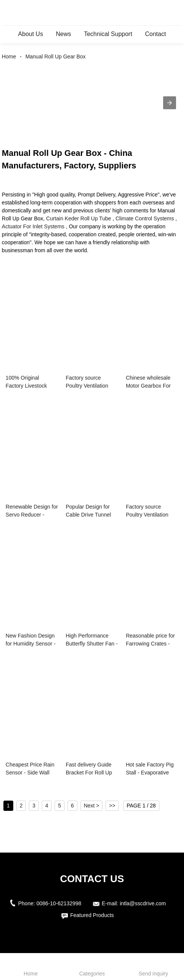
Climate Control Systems (145, 218)
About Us (31, 34)
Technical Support (108, 34)
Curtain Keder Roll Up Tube (79, 218)
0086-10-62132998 (59, 903)
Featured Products (92, 915)
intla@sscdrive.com (143, 903)
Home (9, 57)
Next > (92, 806)
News (63, 34)
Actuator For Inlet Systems (33, 226)
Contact (155, 34)
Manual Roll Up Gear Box (56, 57)
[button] (170, 103)
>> (112, 806)
